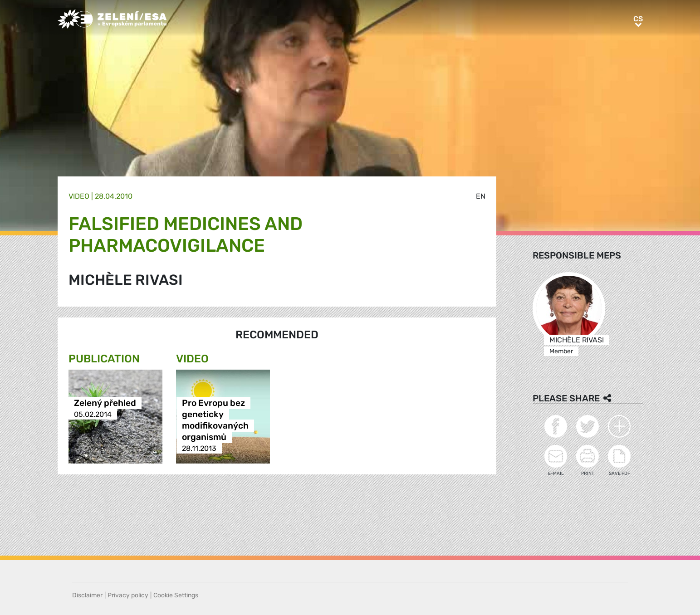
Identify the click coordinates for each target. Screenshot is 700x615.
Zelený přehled (105, 403)
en (481, 196)
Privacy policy (128, 595)
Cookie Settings (176, 595)
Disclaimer (87, 595)
